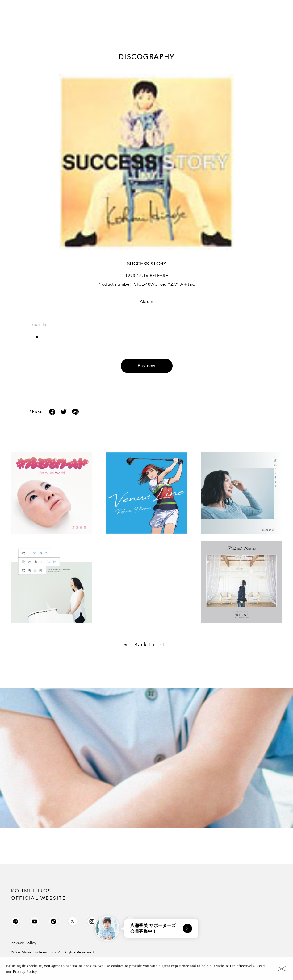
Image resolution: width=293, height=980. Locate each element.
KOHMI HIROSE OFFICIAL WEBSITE (38, 895)
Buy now (146, 366)
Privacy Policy (25, 973)
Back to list (150, 645)
